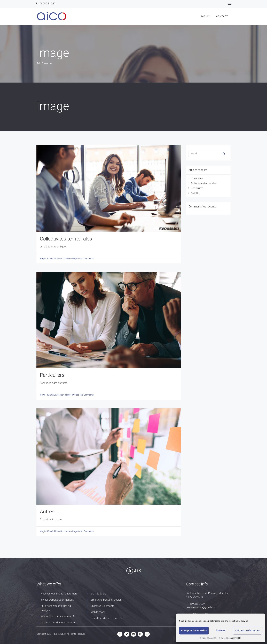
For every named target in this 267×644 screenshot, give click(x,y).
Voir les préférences (247, 631)
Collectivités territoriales (66, 239)
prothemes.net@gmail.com (201, 607)
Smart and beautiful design (106, 600)
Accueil (206, 16)
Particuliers (52, 375)
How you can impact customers (59, 594)
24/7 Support (98, 594)
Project (76, 259)
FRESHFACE (58, 634)
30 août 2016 (53, 259)
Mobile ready (98, 612)
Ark (39, 63)
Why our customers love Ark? (57, 616)
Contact (222, 16)
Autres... (49, 512)
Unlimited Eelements (102, 606)
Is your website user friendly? (57, 600)
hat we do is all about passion (58, 623)
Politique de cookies (207, 638)
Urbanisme (197, 179)
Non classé (65, 259)
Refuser (221, 631)
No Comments (87, 259)
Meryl (43, 259)
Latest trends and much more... (109, 618)
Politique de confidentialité (229, 638)
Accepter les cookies (194, 631)
